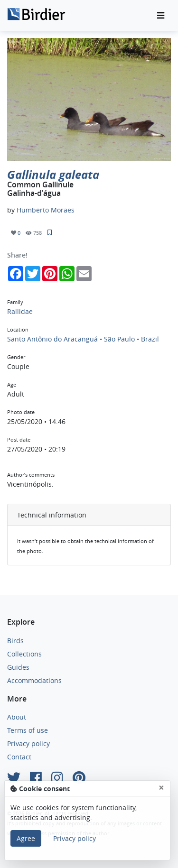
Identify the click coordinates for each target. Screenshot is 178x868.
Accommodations (34, 680)
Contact (19, 757)
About (17, 717)
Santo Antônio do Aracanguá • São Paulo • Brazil (83, 339)
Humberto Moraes (46, 210)
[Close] (161, 788)
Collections (24, 654)
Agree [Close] (26, 838)
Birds (15, 641)
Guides (18, 667)
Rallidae (20, 311)
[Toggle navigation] (161, 16)
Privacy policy (28, 743)
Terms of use (28, 730)
